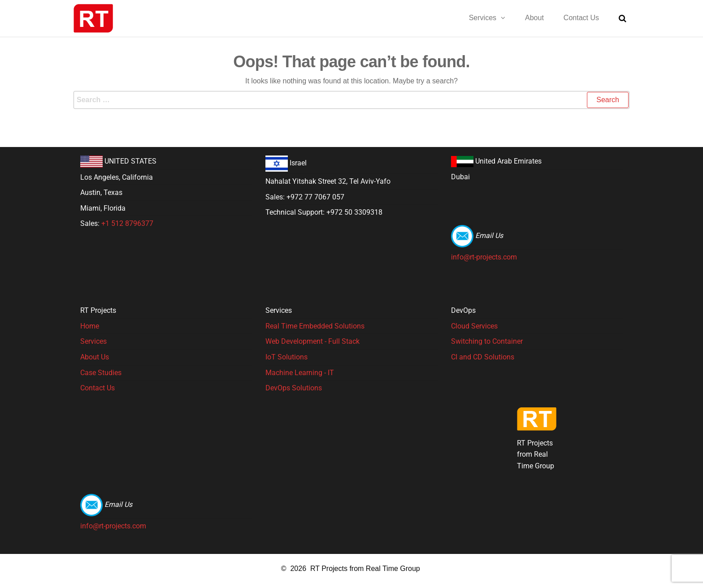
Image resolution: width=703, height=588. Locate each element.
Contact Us (98, 388)
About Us (95, 357)
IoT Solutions (286, 357)
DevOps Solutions (294, 388)
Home (90, 326)
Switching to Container (487, 341)
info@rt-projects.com (484, 257)
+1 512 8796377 (127, 223)
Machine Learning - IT (300, 373)
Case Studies (101, 373)
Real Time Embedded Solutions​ (315, 326)
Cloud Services (474, 326)
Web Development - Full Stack (312, 341)
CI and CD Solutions (483, 357)
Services (93, 341)
